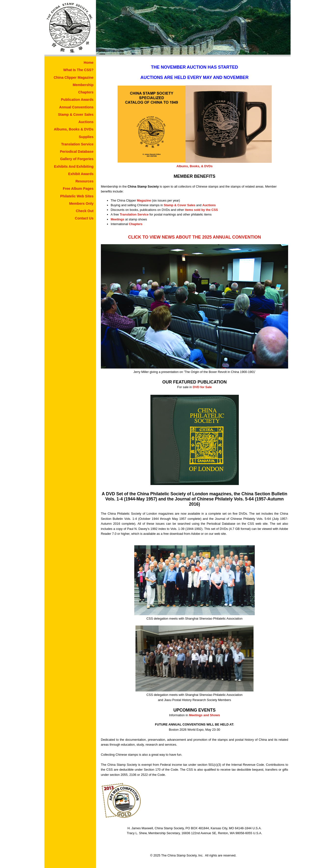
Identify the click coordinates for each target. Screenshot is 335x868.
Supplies (86, 137)
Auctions (86, 122)
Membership (83, 85)
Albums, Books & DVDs (74, 129)
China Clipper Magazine (74, 77)
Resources (84, 181)
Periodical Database (77, 152)
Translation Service (77, 144)
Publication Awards (77, 100)
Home (89, 63)
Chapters (86, 92)
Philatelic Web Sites (77, 196)
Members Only (81, 204)
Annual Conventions (76, 107)
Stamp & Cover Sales (76, 115)
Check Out (85, 211)
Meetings (117, 219)
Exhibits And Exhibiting (74, 166)
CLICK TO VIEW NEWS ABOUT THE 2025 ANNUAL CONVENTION (195, 237)
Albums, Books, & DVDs (194, 166)
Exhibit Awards (81, 174)
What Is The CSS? (78, 70)
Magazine (144, 200)
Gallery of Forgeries (77, 159)
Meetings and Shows (205, 715)
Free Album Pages (78, 189)
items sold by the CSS (201, 210)
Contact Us (84, 218)
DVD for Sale (202, 387)
